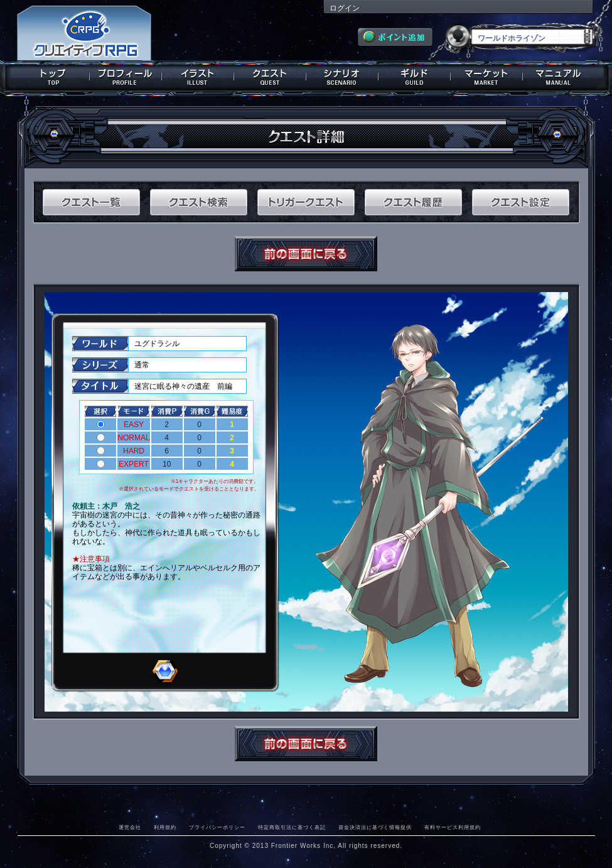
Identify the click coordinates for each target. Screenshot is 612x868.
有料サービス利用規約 (453, 827)
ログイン (345, 8)
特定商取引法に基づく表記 (292, 827)
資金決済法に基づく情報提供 (375, 827)
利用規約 (165, 827)
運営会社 (130, 827)
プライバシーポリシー (217, 827)
